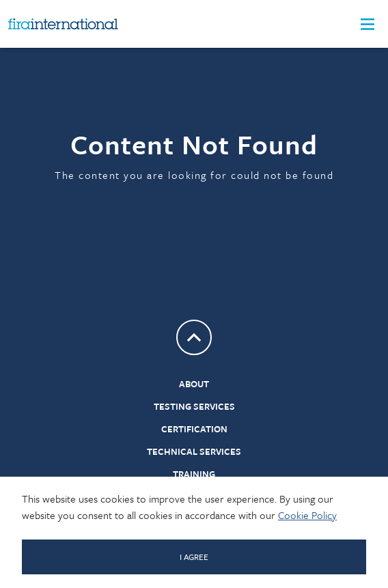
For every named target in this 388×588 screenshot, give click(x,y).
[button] (368, 24)
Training (194, 474)
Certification (194, 429)
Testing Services (194, 406)
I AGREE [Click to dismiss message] (194, 557)
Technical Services (194, 451)
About (194, 384)
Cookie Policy (307, 515)
